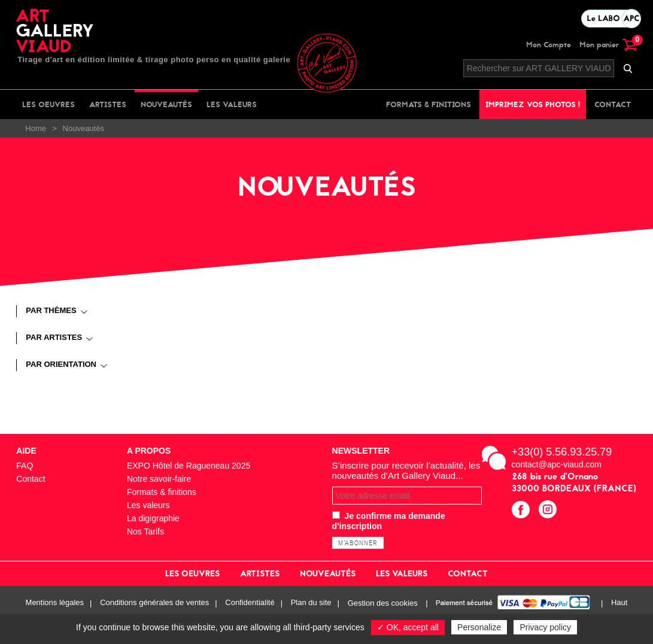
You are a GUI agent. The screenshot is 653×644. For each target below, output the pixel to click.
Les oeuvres (48, 104)
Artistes (108, 104)
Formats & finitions (429, 104)
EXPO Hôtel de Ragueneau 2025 (189, 466)
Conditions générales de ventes (154, 603)
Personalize (479, 627)
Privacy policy (545, 627)
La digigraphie (153, 518)
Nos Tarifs (145, 531)
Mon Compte (549, 45)
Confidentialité (250, 603)
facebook (522, 511)
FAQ (25, 466)
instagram (549, 511)
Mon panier (608, 45)
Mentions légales (55, 603)
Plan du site (311, 603)
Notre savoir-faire (159, 479)
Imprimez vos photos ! (533, 104)
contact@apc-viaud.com (557, 464)
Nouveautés (166, 104)
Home (36, 128)
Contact (613, 104)
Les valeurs (232, 104)
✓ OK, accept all (408, 627)
